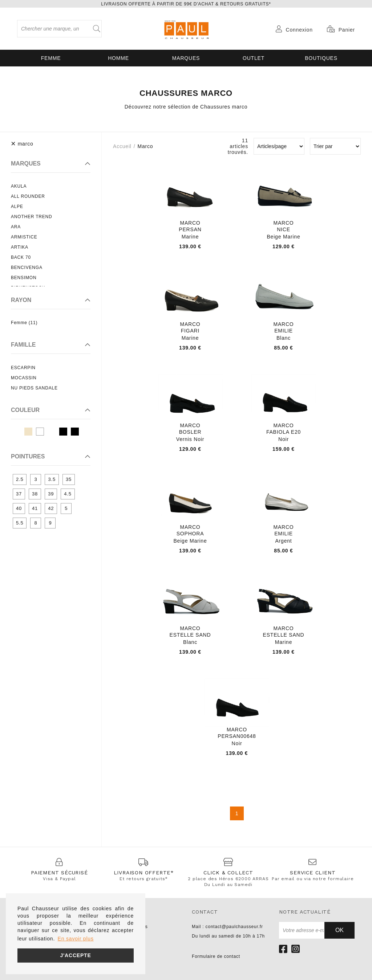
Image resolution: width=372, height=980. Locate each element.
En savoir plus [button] (76, 939)
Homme (118, 58)
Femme (51, 58)
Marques (186, 58)
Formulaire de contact (216, 956)
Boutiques (321, 58)
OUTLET (254, 58)
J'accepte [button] (75, 955)
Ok (339, 930)
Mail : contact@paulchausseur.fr (227, 927)
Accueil (122, 146)
